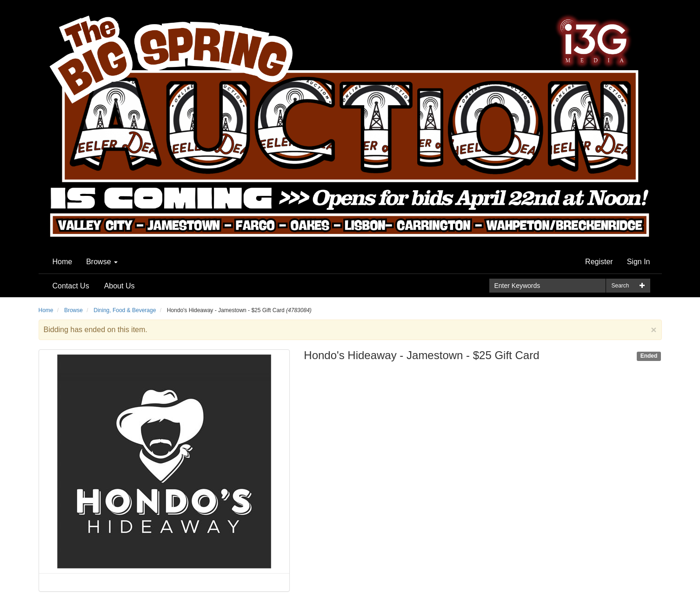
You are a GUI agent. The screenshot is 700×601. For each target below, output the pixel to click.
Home (63, 262)
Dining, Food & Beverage (125, 310)
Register (599, 262)
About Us (120, 286)
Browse (102, 262)
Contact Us (71, 286)
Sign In (639, 262)
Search (620, 286)
